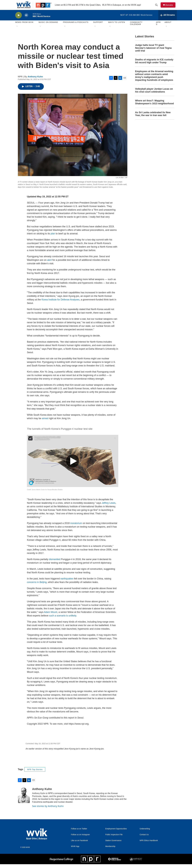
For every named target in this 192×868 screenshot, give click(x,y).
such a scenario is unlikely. (63, 619)
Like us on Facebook (79, 844)
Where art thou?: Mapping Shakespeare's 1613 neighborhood (154, 106)
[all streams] (168, 19)
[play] (19, 19)
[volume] (26, 19)
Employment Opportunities (116, 833)
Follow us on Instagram (80, 838)
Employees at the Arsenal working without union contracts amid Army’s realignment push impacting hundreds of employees (154, 80)
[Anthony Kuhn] (24, 799)
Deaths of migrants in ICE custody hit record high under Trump (154, 65)
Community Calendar (136, 27)
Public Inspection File (114, 838)
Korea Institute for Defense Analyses (61, 303)
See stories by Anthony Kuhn (48, 810)
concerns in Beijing (37, 586)
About (168, 26)
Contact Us (144, 838)
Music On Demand (48, 26)
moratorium (76, 527)
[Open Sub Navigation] (17, 30)
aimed (45, 422)
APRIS (158, 27)
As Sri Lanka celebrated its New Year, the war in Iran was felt (153, 118)
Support (98, 26)
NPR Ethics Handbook (149, 844)
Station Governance (113, 844)
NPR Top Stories (35, 773)
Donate (170, 7)
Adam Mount (51, 616)
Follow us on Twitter (79, 833)
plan (53, 237)
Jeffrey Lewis (109, 507)
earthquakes (67, 582)
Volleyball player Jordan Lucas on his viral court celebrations (154, 94)
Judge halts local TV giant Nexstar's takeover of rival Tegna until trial (153, 52)
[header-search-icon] (157, 7)
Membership (110, 850)
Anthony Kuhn (35, 80)
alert (49, 264)
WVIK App (75, 850)
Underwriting (145, 833)
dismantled (55, 563)
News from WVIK (24, 26)
